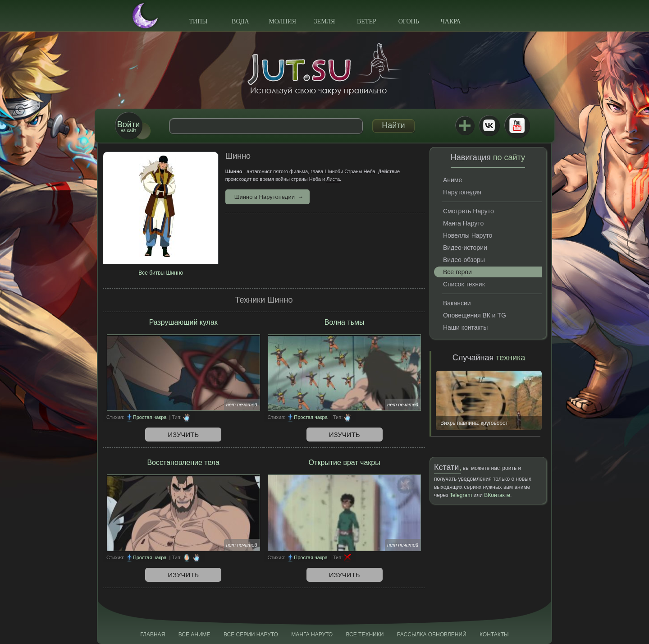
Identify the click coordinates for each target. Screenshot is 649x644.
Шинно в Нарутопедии (265, 197)
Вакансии (457, 303)
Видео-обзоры (464, 260)
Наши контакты (465, 327)
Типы (198, 21)
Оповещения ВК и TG (475, 315)
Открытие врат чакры (345, 462)
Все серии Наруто (251, 635)
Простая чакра (150, 417)
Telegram (461, 495)
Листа (333, 179)
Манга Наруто (463, 223)
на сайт (128, 126)
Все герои (457, 272)
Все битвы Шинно (161, 273)
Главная (153, 635)
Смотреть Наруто (468, 211)
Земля (325, 21)
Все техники (365, 635)
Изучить (183, 435)
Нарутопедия (462, 192)
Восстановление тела (183, 462)
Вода (240, 21)
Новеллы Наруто (468, 235)
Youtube (517, 125)
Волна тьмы (345, 322)
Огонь (409, 21)
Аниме (452, 180)
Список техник (464, 284)
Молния (282, 21)
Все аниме (194, 635)
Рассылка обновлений (432, 635)
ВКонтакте (489, 125)
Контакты (494, 635)
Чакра (451, 21)
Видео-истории (465, 248)
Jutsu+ (465, 125)
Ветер (367, 21)
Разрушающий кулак (183, 322)
